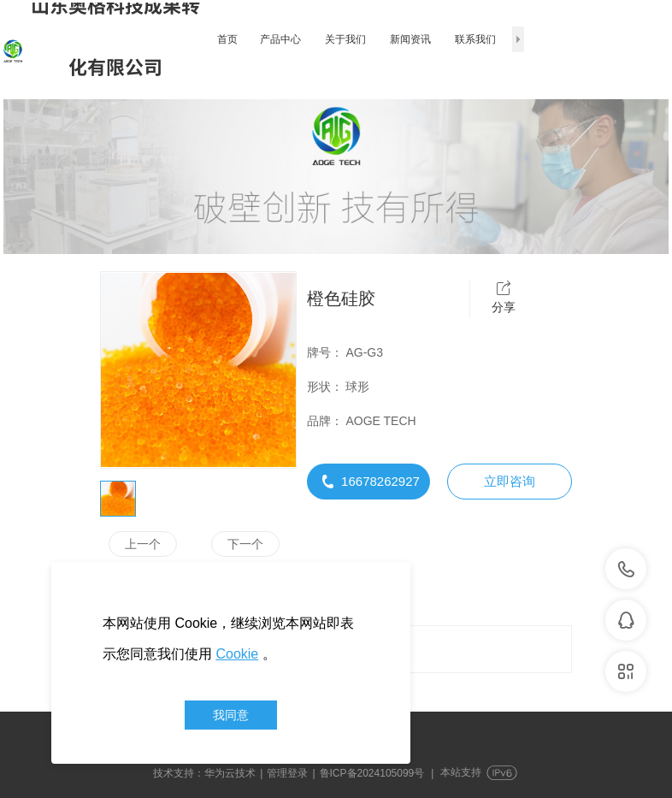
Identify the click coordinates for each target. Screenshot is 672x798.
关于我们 (345, 39)
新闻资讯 (410, 39)
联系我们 (475, 39)
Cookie (237, 654)
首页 (227, 39)
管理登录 (287, 773)
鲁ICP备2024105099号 (372, 773)
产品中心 (280, 39)
